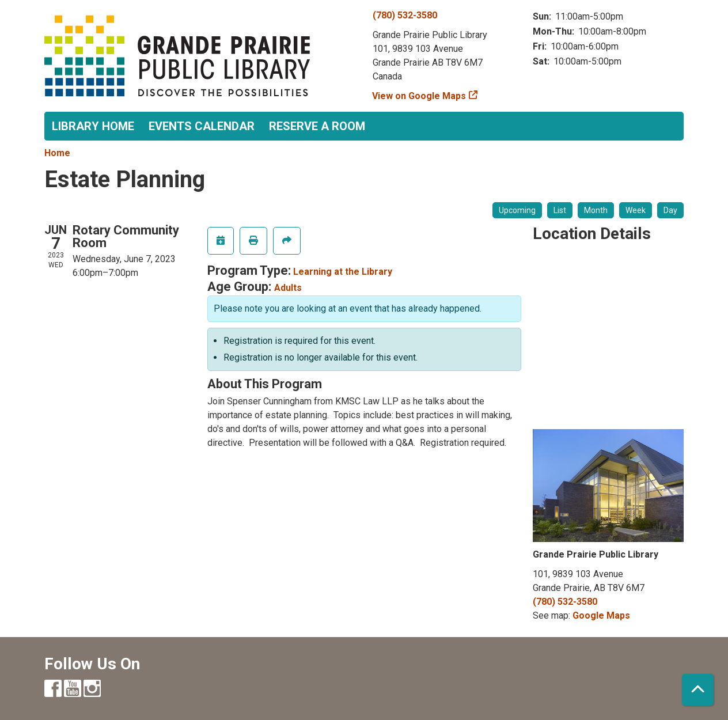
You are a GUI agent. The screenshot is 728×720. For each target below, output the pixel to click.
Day (670, 210)
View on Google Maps (419, 96)
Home (57, 153)
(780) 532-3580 (405, 15)
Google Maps (601, 615)
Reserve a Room (317, 126)
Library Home (93, 126)
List (560, 210)
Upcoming (517, 210)
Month (596, 210)
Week (636, 210)
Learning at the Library (343, 272)
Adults (288, 288)
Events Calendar (202, 126)
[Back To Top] (698, 690)
